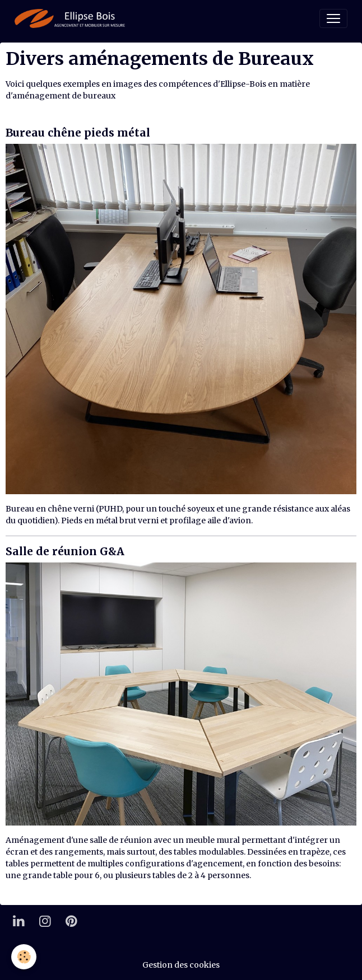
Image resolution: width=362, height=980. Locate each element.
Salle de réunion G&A (65, 551)
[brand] (72, 18)
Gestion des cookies (181, 965)
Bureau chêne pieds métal (78, 133)
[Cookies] (24, 957)
